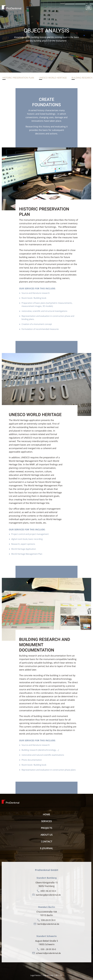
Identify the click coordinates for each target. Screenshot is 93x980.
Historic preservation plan (18, 78)
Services (46, 821)
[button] (89, 7)
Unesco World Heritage (53, 78)
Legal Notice (35, 975)
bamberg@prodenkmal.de (48, 895)
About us (47, 835)
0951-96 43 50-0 (48, 891)
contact (47, 841)
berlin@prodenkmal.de (48, 924)
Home (46, 814)
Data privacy (48, 975)
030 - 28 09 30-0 (48, 949)
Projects (47, 828)
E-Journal (47, 848)
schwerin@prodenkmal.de (48, 953)
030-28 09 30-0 (48, 920)
